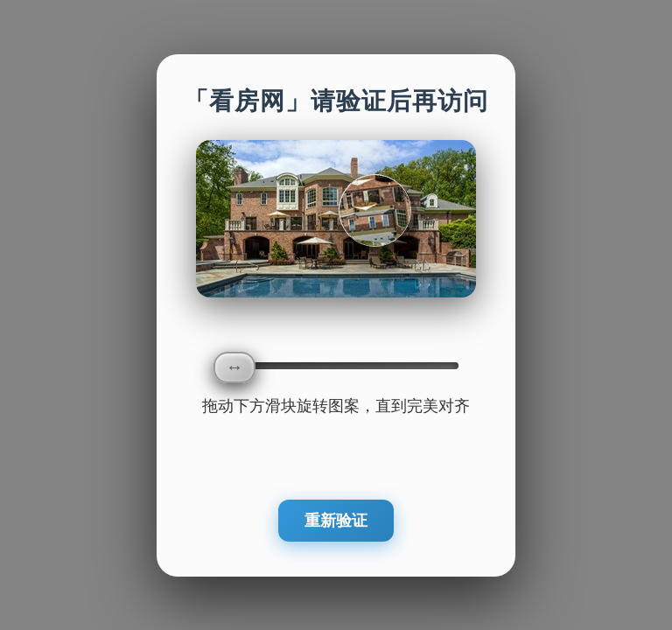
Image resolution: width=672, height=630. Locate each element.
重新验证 (336, 521)
